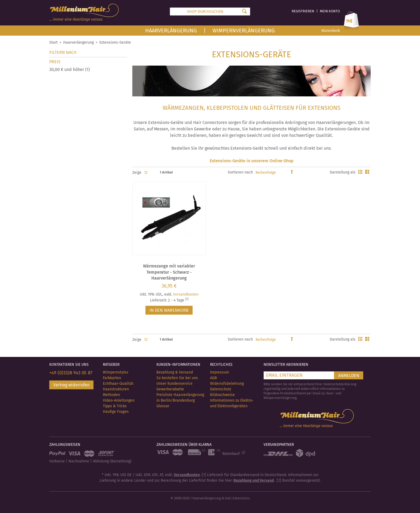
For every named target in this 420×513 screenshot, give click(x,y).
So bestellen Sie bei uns (177, 378)
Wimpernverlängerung (244, 31)
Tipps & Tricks (115, 406)
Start (53, 42)
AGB (213, 378)
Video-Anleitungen (119, 400)
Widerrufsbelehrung (227, 384)
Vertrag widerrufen (71, 385)
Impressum (220, 372)
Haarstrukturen (116, 389)
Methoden (111, 395)
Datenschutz (221, 389)
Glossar (163, 406)
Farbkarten (112, 378)
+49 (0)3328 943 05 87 (71, 373)
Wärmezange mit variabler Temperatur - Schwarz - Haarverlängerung (169, 272)
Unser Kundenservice (175, 384)
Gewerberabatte (170, 389)
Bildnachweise (222, 395)
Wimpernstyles (116, 372)
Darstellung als (343, 172)
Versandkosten (186, 294)
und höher (70, 69)
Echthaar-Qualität (118, 384)
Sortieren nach (240, 172)
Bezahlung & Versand (175, 372)
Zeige (137, 173)
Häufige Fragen (116, 412)
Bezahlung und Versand (254, 480)
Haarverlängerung (171, 31)
